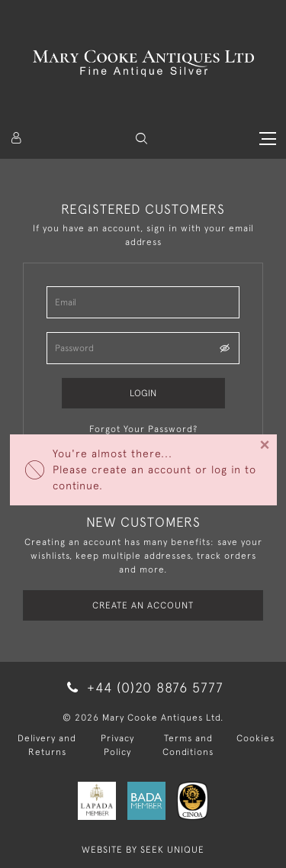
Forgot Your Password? (143, 429)
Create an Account (143, 605)
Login (143, 393)
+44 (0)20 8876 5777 (143, 687)
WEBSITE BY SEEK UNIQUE (143, 850)
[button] (141, 139)
